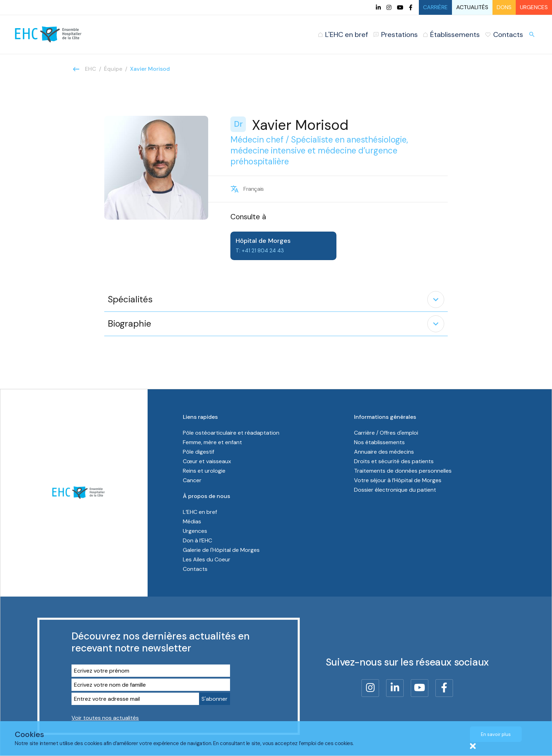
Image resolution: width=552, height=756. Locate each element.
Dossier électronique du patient (395, 490)
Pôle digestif (199, 452)
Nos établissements (379, 442)
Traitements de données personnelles (403, 471)
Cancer (192, 480)
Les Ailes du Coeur (207, 559)
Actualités (472, 7)
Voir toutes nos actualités (105, 718)
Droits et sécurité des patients (394, 461)
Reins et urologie (204, 471)
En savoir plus (496, 734)
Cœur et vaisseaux (207, 461)
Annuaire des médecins (384, 452)
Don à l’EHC (197, 540)
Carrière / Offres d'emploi (386, 433)
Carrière (435, 7)
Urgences (534, 7)
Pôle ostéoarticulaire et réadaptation (232, 433)
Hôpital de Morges (263, 241)
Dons (504, 7)
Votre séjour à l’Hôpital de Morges (398, 480)
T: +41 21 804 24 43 (260, 251)
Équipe (113, 69)
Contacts (195, 569)
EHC (91, 69)
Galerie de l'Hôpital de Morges (221, 550)
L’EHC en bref (200, 512)
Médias (192, 521)
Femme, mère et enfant (213, 442)
